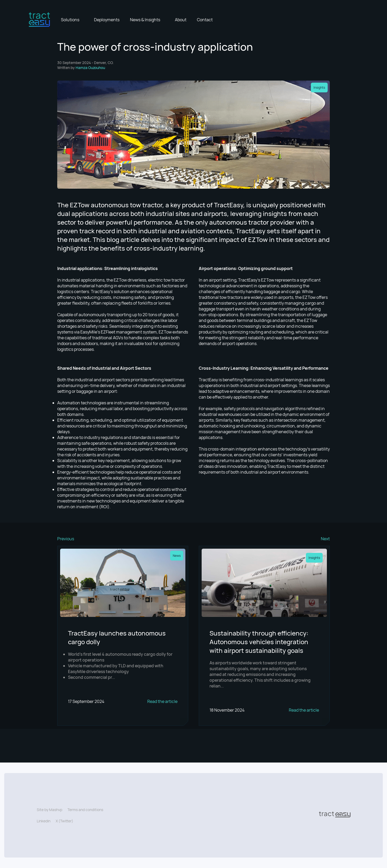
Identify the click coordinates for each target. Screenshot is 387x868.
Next (325, 539)
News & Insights (145, 20)
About (181, 20)
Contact (205, 20)
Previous (66, 539)
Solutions (70, 20)
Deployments (107, 20)
